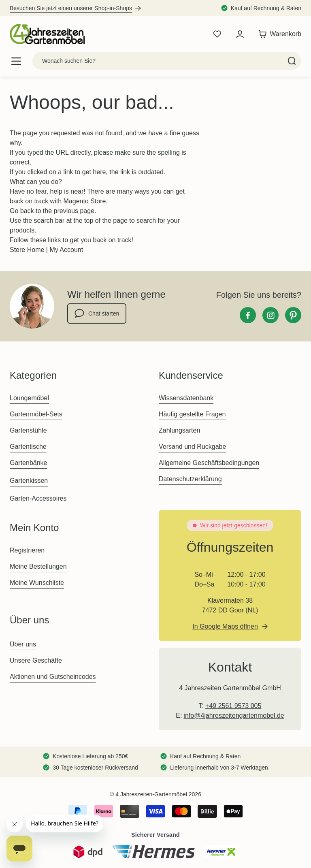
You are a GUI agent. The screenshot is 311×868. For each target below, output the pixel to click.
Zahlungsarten (179, 430)
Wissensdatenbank (186, 398)
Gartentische (28, 447)
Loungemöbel (29, 398)
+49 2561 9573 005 (233, 706)
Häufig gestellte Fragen (192, 414)
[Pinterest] (293, 315)
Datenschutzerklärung (190, 479)
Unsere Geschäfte (36, 660)
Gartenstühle (28, 430)
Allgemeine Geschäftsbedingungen (209, 463)
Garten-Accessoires (38, 498)
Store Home (27, 250)
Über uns (23, 644)
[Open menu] (16, 61)
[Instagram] (271, 315)
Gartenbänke (29, 463)
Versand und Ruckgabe (192, 447)
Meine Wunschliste (37, 583)
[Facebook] (248, 315)
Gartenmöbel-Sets (36, 414)
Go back (22, 211)
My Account (66, 250)
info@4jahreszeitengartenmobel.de (234, 716)
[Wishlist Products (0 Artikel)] (217, 34)
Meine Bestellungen (38, 566)
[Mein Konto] (240, 34)
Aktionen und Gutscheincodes (53, 677)
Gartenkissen (29, 481)
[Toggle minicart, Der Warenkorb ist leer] (278, 34)
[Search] (292, 61)
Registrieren (27, 550)
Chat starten (97, 314)
